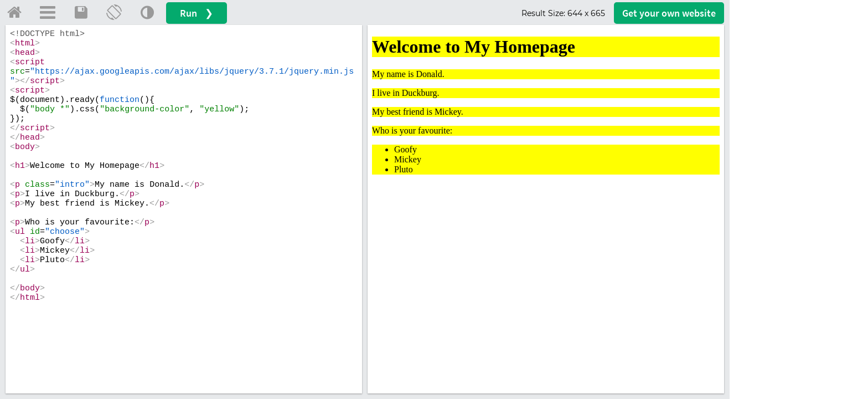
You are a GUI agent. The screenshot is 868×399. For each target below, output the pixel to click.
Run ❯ (197, 13)
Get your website (669, 13)
